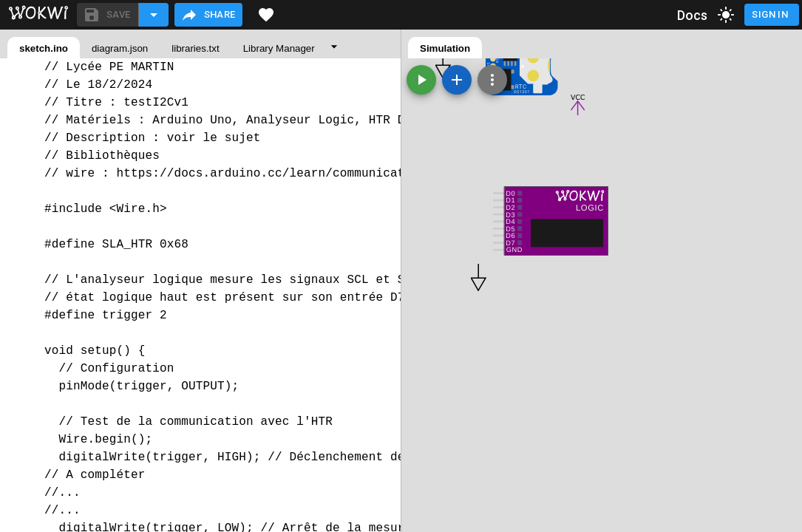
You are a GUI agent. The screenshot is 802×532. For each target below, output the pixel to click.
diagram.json (120, 48)
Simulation (445, 48)
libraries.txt (195, 48)
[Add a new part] (457, 80)
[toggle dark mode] (726, 15)
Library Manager (279, 48)
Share (208, 15)
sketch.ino (44, 48)
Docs (693, 15)
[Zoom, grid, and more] (492, 80)
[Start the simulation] (421, 80)
